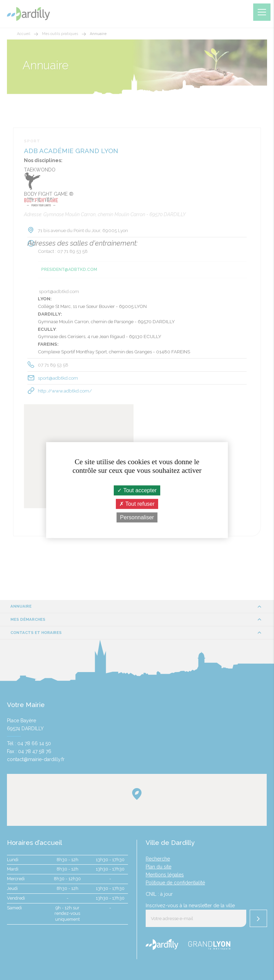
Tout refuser (137, 504)
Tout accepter (137, 490)
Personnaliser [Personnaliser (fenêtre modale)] (137, 517)
